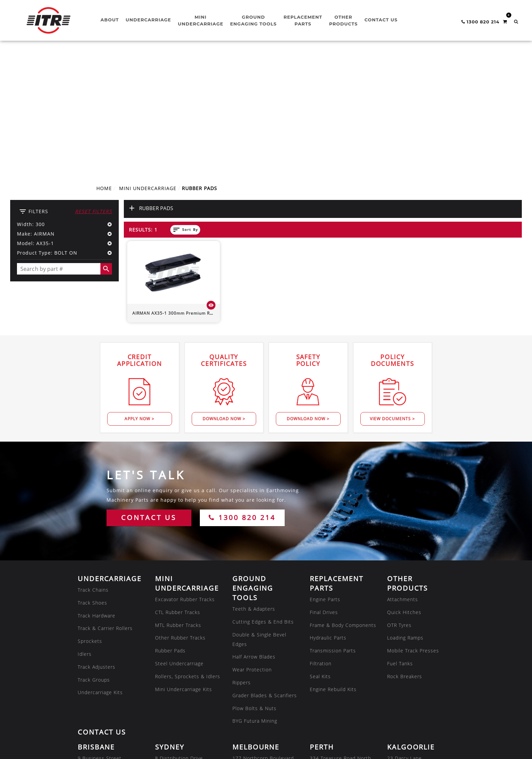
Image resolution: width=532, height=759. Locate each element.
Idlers (85, 528)
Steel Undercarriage (179, 537)
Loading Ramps (405, 511)
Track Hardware (97, 489)
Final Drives (324, 486)
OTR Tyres (399, 498)
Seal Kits (320, 550)
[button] (516, 22)
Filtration (321, 537)
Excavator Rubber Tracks (185, 473)
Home (104, 62)
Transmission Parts (333, 524)
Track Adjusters (97, 541)
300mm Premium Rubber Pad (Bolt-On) (193, 187)
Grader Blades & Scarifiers (265, 569)
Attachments (403, 473)
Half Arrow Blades (254, 530)
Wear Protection (252, 543)
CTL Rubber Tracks (178, 486)
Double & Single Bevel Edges (259, 513)
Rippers (242, 556)
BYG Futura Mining (255, 595)
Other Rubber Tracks (180, 511)
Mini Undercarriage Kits (184, 563)
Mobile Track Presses (413, 524)
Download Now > (224, 292)
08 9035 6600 (404, 660)
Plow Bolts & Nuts (254, 582)
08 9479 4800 (327, 660)
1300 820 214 (242, 391)
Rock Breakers (405, 550)
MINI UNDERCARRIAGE (148, 62)
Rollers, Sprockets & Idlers (188, 550)
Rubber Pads (170, 524)
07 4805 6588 (95, 712)
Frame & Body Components (343, 498)
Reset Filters (93, 85)
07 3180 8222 (327, 712)
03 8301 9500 (249, 660)
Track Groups (94, 553)
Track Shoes (92, 476)
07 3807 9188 (95, 660)
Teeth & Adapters (254, 483)
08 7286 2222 (172, 712)
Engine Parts (325, 473)
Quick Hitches (404, 486)
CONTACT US (149, 391)
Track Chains (93, 464)
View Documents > (392, 292)
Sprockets (90, 515)
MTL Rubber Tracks (178, 498)
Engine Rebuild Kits (333, 563)
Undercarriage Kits (100, 566)
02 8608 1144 (172, 660)
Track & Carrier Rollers (105, 502)
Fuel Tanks (400, 537)
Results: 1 (143, 103)
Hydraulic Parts (328, 511)
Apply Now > (139, 292)
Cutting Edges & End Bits (263, 495)
